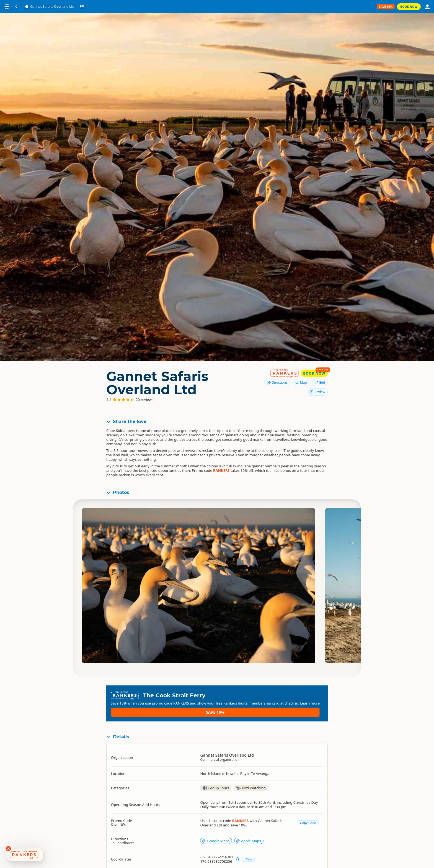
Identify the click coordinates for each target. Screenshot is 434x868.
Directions (277, 382)
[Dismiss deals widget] (8, 849)
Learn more (226, 703)
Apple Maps (248, 832)
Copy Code (308, 814)
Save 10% (307, 698)
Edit (320, 382)
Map (301, 382)
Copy (248, 850)
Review (317, 392)
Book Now (409, 7)
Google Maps (215, 832)
